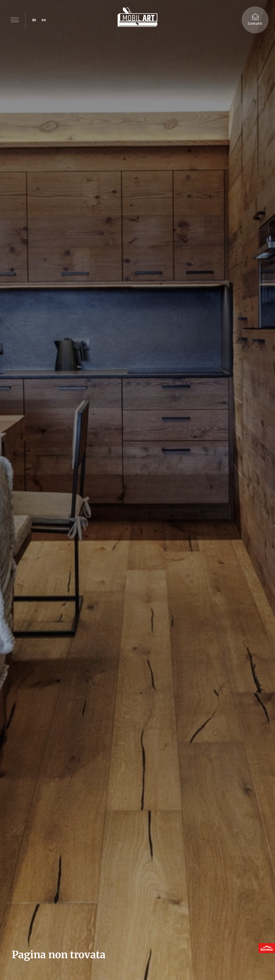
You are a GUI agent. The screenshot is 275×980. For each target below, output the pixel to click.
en (44, 20)
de (34, 20)
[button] (15, 20)
